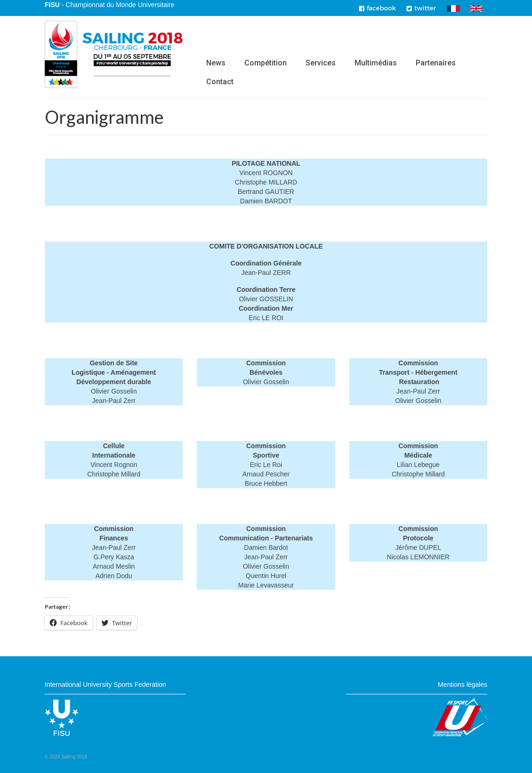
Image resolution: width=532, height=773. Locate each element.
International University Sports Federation (105, 684)
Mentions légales (463, 684)
